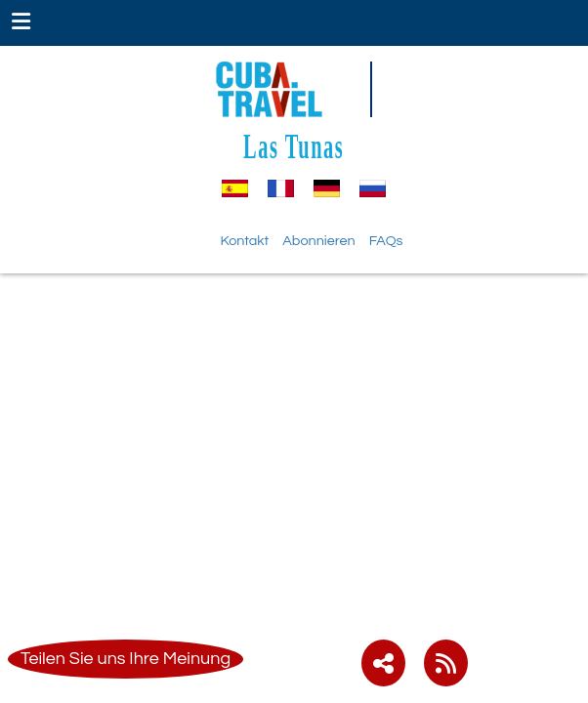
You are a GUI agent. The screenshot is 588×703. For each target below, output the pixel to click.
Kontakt (245, 241)
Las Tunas (294, 146)
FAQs (386, 241)
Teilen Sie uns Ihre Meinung (126, 659)
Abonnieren (318, 241)
